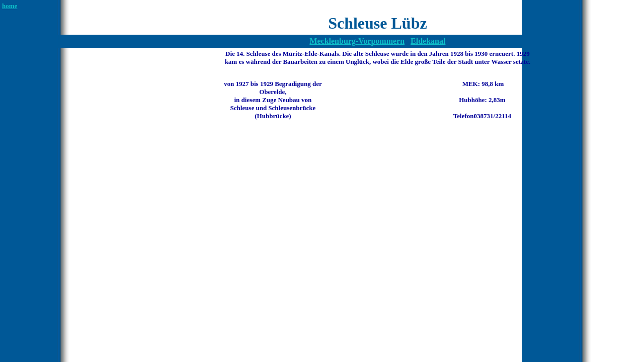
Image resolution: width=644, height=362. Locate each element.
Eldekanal (428, 41)
